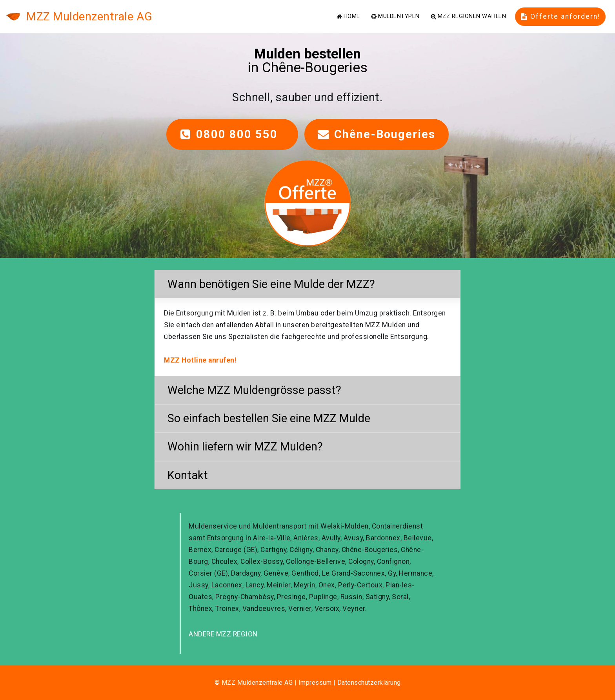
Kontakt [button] (188, 475)
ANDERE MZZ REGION (223, 634)
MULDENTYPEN (395, 16)
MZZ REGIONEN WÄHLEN (468, 16)
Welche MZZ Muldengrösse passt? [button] (254, 390)
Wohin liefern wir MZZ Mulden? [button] (245, 447)
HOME (348, 16)
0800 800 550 (232, 134)
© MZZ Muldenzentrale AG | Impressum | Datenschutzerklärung (308, 683)
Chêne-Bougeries (377, 134)
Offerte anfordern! (560, 16)
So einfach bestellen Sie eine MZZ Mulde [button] (269, 418)
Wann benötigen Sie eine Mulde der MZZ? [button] (271, 284)
